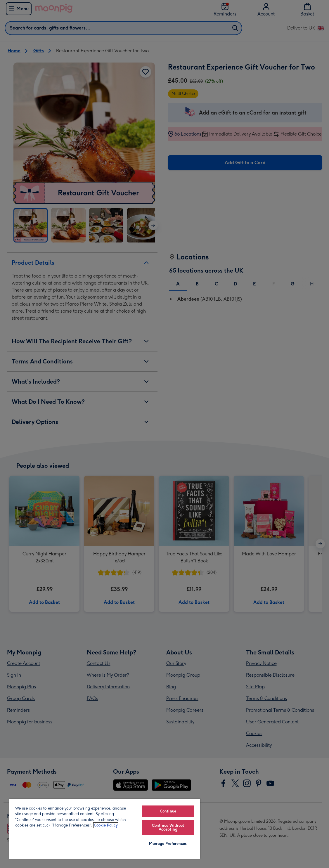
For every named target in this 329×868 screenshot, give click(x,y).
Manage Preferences (168, 844)
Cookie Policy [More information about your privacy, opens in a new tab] (106, 825)
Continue (168, 811)
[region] (105, 829)
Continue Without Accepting (168, 827)
